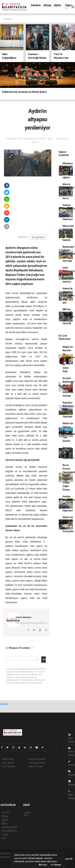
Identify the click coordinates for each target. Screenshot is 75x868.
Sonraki (4, 704)
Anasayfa (8, 19)
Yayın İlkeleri (8, 763)
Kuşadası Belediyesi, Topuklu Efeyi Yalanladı (68, 410)
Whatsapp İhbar (37, 763)
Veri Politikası (8, 766)
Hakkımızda (8, 759)
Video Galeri (71, 752)
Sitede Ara (27, 814)
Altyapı (47, 5)
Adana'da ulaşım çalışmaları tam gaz (69, 296)
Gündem (36, 5)
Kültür (5, 823)
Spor (4, 838)
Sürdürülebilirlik (9, 827)
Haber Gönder (36, 766)
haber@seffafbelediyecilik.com (32, 623)
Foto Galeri (71, 738)
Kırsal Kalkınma (9, 831)
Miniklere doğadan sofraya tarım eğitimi (68, 170)
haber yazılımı (7, 860)
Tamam (56, 865)
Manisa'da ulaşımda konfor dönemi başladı (68, 233)
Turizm (5, 834)
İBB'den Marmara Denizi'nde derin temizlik (68, 316)
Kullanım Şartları (37, 759)
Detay (43, 865)
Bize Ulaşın (72, 795)
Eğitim (58, 5)
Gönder (44, 659)
